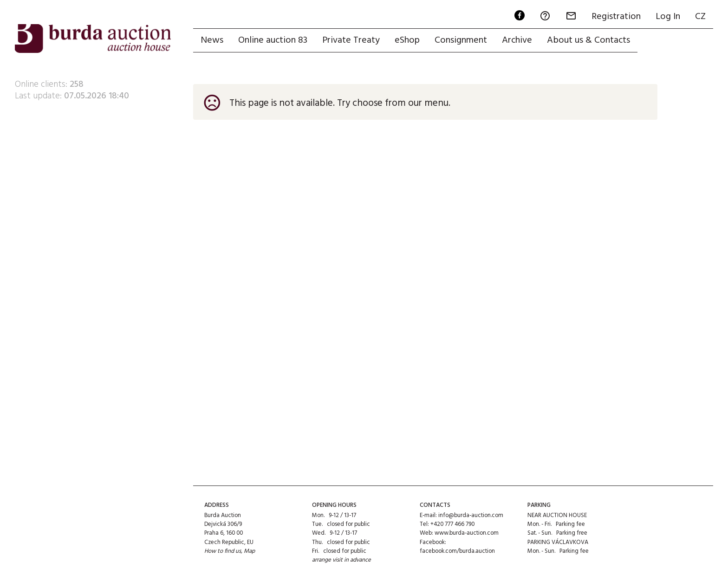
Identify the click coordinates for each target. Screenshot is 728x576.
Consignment (461, 40)
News (212, 40)
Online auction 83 (273, 40)
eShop (407, 40)
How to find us (223, 551)
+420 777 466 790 (452, 524)
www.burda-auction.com (467, 533)
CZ (700, 17)
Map (249, 551)
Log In (668, 17)
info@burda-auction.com (471, 515)
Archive (517, 40)
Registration (616, 17)
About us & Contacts (588, 40)
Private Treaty (351, 40)
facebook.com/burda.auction (457, 551)
